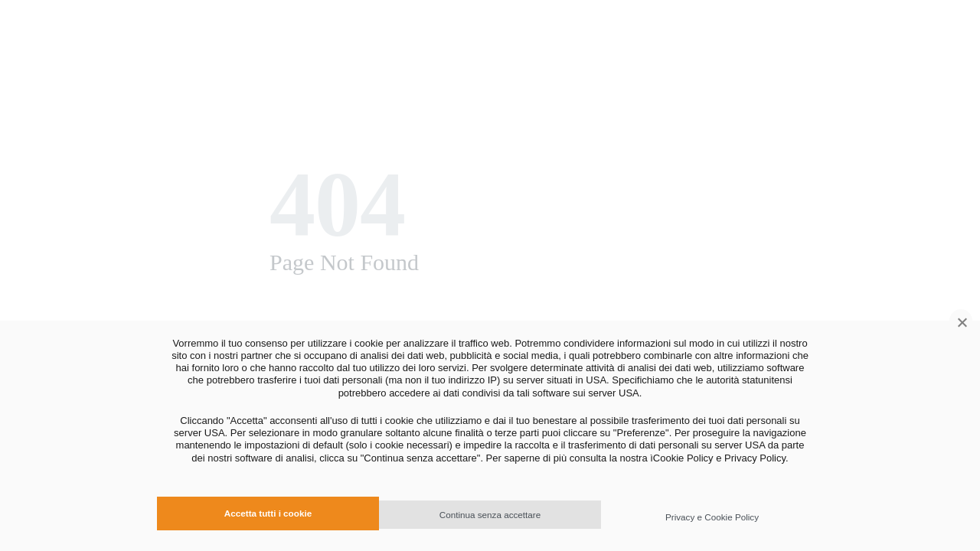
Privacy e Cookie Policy (712, 517)
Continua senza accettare (490, 515)
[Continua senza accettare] (961, 321)
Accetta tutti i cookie (268, 513)
